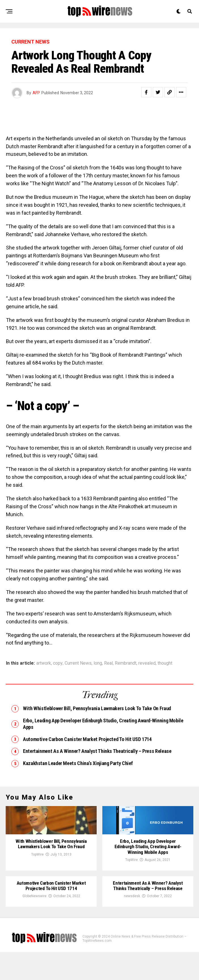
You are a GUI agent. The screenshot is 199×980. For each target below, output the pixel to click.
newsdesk (132, 924)
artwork (44, 663)
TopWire (37, 887)
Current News (78, 663)
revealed (147, 663)
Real (108, 663)
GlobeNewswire (34, 924)
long (98, 663)
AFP (36, 93)
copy (58, 663)
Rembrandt (126, 663)
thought (165, 663)
